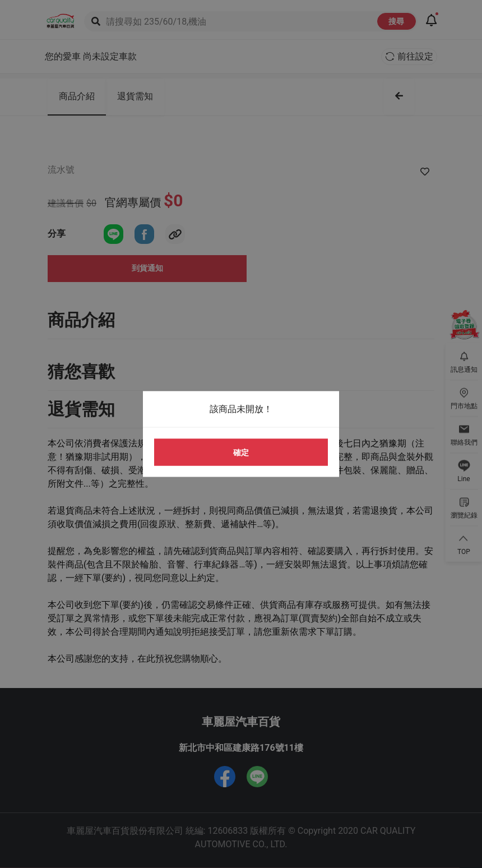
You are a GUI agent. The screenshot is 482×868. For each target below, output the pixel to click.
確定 (241, 452)
